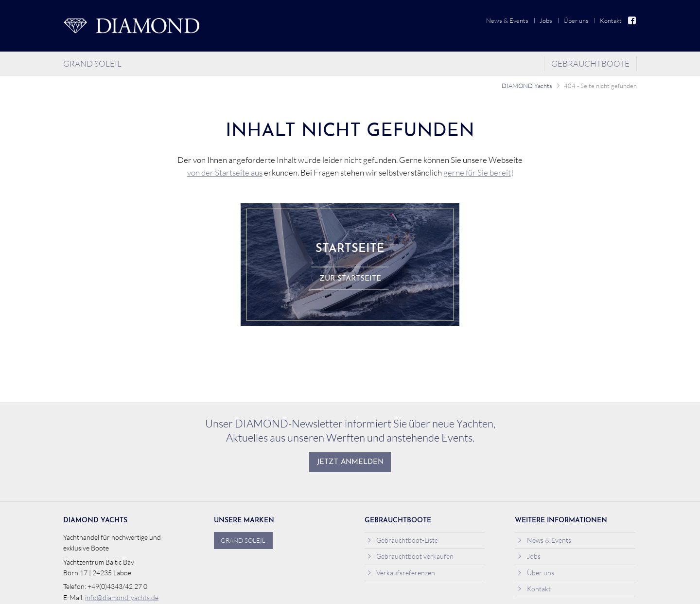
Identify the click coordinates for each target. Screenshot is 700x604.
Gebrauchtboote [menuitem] (590, 63)
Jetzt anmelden (350, 462)
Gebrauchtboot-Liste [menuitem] (403, 540)
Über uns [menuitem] (576, 20)
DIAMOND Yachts (527, 86)
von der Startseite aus (225, 172)
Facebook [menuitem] (632, 21)
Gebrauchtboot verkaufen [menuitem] (411, 556)
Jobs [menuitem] (546, 20)
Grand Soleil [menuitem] (92, 63)
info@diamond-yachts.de (122, 597)
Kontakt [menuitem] (611, 20)
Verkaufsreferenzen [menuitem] (401, 573)
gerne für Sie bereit (477, 172)
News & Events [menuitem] (507, 20)
